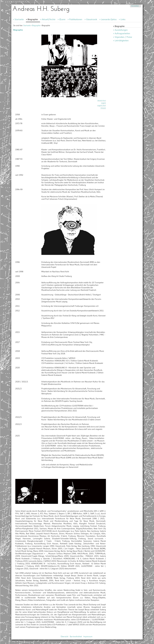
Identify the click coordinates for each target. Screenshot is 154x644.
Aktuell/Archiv (49, 19)
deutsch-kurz (102, 100)
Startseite (19, 19)
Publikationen (76, 19)
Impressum (88, 637)
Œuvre (62, 19)
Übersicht (64, 637)
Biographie (33, 19)
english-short (102, 105)
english (104, 103)
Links (123, 19)
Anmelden (135, 6)
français (103, 108)
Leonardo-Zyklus (109, 19)
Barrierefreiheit (76, 637)
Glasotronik (92, 19)
